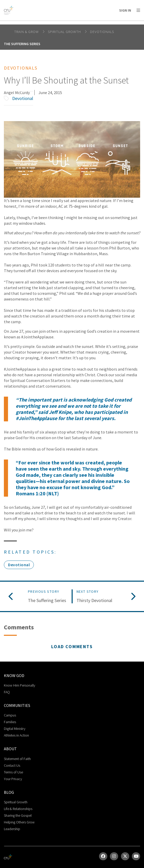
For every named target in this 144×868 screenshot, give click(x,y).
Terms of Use (13, 772)
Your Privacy (13, 779)
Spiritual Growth (65, 32)
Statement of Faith (17, 759)
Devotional (23, 98)
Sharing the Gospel (18, 815)
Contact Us (12, 765)
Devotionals (102, 32)
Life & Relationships (18, 809)
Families (10, 722)
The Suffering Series (22, 44)
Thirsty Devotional (94, 600)
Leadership (12, 829)
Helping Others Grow (19, 822)
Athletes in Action (16, 735)
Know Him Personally (20, 685)
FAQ (7, 692)
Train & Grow (27, 32)
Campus (10, 715)
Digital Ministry (15, 729)
